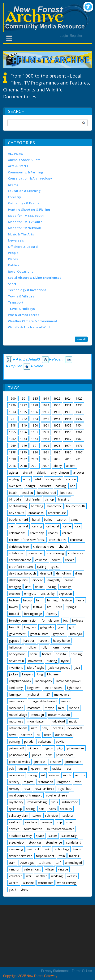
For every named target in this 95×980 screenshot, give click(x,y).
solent (70, 822)
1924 (68, 398)
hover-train (16, 661)
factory (14, 600)
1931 (68, 405)
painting (14, 742)
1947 (79, 419)
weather (41, 876)
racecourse (17, 775)
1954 (79, 425)
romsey (14, 789)
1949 (23, 425)
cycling (42, 567)
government (17, 634)
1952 (57, 425)
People (13, 253)
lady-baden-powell (69, 681)
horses (47, 654)
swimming (16, 849)
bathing (61, 486)
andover (79, 472)
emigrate (30, 594)
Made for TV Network (24, 228)
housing (76, 654)
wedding (57, 876)
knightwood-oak (20, 681)
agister (14, 472)
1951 (46, 425)
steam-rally (69, 836)
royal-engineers (57, 795)
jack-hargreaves (59, 668)
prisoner (55, 762)
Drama (13, 185)
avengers (15, 486)
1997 (79, 452)
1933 (79, 405)
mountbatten (36, 721)
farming (52, 600)
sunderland (74, 842)
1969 (12, 446)
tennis (77, 849)
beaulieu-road (47, 493)
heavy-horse (61, 641)
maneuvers (62, 694)
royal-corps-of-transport (25, 795)
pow (49, 755)
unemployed (73, 863)
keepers (28, 674)
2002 (23, 459)
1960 (68, 432)
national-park (18, 728)
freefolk (14, 627)
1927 (23, 405)
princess (40, 762)
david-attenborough (22, 573)
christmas (77, 540)
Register (76, 36)
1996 (68, 452)
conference (76, 553)
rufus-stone (70, 802)
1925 (79, 398)
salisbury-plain (19, 816)
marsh (65, 701)
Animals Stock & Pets (24, 160)
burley (48, 520)
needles (58, 728)
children (67, 533)
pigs (60, 748)
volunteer (15, 876)
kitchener (53, 674)
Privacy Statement (55, 971)
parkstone (45, 742)
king (40, 674)
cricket (69, 560)
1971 (35, 446)
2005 (46, 459)
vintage (63, 869)
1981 (46, 452)
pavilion (61, 742)
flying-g (71, 607)
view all (81, 339)
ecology (65, 587)
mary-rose (16, 708)
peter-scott (17, 748)
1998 (12, 459)
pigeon (48, 748)
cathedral (53, 526)
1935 (23, 412)
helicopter (16, 647)
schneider (52, 816)
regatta (29, 782)
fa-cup (27, 600)
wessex (72, 876)
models (74, 708)
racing (33, 775)
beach (13, 493)
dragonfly (54, 580)
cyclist (55, 567)
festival (38, 607)
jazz (77, 668)
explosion (65, 594)
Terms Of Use (82, 971)
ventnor (14, 869)
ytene (25, 890)
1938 (57, 412)
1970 (23, 446)
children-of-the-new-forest (27, 540)
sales (52, 809)
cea (78, 526)
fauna (80, 600)
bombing (37, 506)
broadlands (36, 513)
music (73, 721)
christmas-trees (44, 546)
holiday (32, 647)
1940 (79, 412)
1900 (12, 398)
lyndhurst (33, 694)
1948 (12, 425)
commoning (56, 553)
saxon (37, 816)
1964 (35, 439)
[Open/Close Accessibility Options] (88, 7)
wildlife (14, 883)
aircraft (27, 472)
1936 (35, 412)
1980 (35, 452)
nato (34, 728)
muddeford (57, 721)
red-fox (80, 775)
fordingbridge (33, 614)
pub (12, 768)
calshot (62, 520)
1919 (46, 398)
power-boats (65, 755)
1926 (12, 405)
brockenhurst (57, 513)
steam (53, 836)
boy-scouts (17, 513)
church (63, 546)
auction (71, 479)
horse (34, 654)
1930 (57, 405)
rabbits (57, 768)
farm (39, 600)
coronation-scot (20, 560)
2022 (46, 466)
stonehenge (54, 842)
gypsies (14, 641)
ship (59, 822)
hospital (61, 654)
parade (29, 742)
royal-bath (65, 789)
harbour (29, 641)
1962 (12, 439)
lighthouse (74, 688)
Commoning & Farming (26, 172)
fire (49, 607)
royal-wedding (37, 802)
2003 (35, 459)
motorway (16, 721)
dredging (15, 587)
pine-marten (76, 748)
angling (14, 479)
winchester (46, 883)
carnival (23, 526)
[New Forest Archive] (47, 17)
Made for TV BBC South (26, 215)
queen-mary (39, 768)
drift (28, 587)
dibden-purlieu (19, 580)
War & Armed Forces (24, 315)
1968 (79, 439)
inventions (16, 668)
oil (38, 735)
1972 (46, 446)
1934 (12, 412)
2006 (57, 459)
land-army (16, 688)
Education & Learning (24, 191)
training (74, 856)
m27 (47, 694)
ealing (52, 587)
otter (47, 735)
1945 (57, 419)
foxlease (78, 620)
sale (42, 809)
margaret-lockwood (43, 701)
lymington (16, 694)
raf (43, 775)
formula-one (50, 620)
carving (37, 526)
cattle (67, 526)
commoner (35, 553)
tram (12, 863)
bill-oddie (15, 499)
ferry (25, 607)
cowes (56, 560)
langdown (34, 688)
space (40, 836)
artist (38, 479)
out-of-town (63, 735)
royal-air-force (44, 789)
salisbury (66, 809)
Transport (16, 302)
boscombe (55, 506)
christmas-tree (19, 546)
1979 (23, 452)
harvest (44, 641)
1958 (46, 432)
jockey (13, 674)
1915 (35, 398)
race (69, 768)
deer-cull (46, 573)
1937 (46, 412)
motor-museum (59, 715)
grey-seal (59, 634)
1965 (46, 439)
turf (58, 863)
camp (75, 520)
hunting (52, 661)
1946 (68, 419)
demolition (63, 573)
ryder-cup (15, 809)
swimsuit (33, 849)
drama (69, 580)
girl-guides (47, 627)
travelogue (27, 863)
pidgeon (34, 748)
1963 (23, 439)
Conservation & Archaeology (30, 178)
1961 (79, 432)
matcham (34, 708)
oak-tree (26, 735)
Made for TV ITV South (25, 222)
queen (23, 768)
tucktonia (45, 863)
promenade (73, 762)
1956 (23, 432)
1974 (68, 446)
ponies (37, 755)
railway (54, 775)
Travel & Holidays (21, 309)
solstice (14, 829)
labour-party (44, 681)
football (14, 614)
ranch (67, 775)
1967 (68, 439)
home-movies (61, 647)
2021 (35, 466)
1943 (35, 419)
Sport (12, 284)
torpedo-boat (45, 856)
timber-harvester (20, 856)
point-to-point (18, 755)
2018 (23, 466)
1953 (68, 425)
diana (79, 573)
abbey (58, 466)
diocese (38, 580)
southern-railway (20, 836)
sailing (30, 809)
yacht (13, 890)
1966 (57, 439)
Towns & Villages (21, 296)
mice (61, 708)
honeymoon (17, 654)
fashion (67, 600)
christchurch (57, 540)
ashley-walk (54, 479)
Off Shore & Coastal (23, 247)
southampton (33, 829)
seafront (15, 822)
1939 (68, 412)
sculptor (68, 816)
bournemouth (76, 506)
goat (61, 627)
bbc (72, 486)
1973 (57, 446)
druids (39, 587)
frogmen (30, 627)
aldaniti (42, 472)
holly (44, 647)
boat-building (18, 506)
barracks (45, 486)
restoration (46, 782)
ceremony (37, 533)
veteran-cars (32, 869)
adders (71, 466)
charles (53, 533)
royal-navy (16, 802)
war (29, 876)
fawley (13, 607)
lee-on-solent (54, 688)
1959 (57, 432)
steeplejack (17, 842)
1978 (12, 452)
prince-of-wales (20, 762)
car (11, 526)
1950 (35, 425)
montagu (38, 715)
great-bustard (39, 634)
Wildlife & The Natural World (30, 327)
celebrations (17, 533)
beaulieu (27, 493)
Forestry (14, 197)
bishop (49, 499)
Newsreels (16, 240)
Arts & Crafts (18, 166)
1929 (46, 405)
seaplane (31, 822)
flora (59, 607)
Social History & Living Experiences (35, 277)
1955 (12, 432)
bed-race (66, 493)
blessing (64, 499)
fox (65, 620)
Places (13, 259)
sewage (47, 822)
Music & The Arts (21, 234)
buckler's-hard (18, 520)
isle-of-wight (36, 668)
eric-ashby (48, 594)
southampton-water (60, 829)
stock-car (35, 842)
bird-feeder (33, 499)
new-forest (75, 728)
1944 (46, 419)
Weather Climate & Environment (33, 321)
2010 (68, 459)
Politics (14, 265)
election (14, 594)
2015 (79, 459)
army (27, 479)
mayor (49, 708)
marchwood (17, 701)
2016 (12, 466)
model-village (18, 715)
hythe (65, 661)
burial (36, 520)
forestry (52, 614)
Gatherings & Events (24, 203)
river (78, 782)
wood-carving (66, 883)
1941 (12, 419)
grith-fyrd (76, 634)
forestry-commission (23, 620)
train (62, 856)
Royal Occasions (21, 271)
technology (61, 849)
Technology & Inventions (27, 290)
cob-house (16, 553)
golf (72, 627)
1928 (35, 405)
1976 (79, 446)
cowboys (41, 560)
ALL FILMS (15, 153)
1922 (57, 398)
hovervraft (35, 661)
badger (31, 486)
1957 (35, 432)
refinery (14, 782)
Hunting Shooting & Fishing (29, 209)
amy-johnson (60, 472)
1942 (23, 419)
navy (45, 728)
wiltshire (28, 883)
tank (47, 849)
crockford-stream (21, 567)
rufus (54, 802)
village (49, 869)
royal (27, 789)
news (13, 735)
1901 (23, 398)
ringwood (64, 782)
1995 (57, 452)
